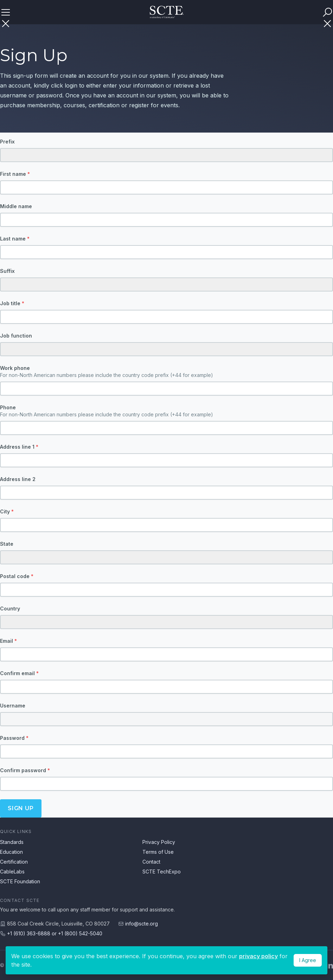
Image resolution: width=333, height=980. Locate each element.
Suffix (7, 271)
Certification (14, 862)
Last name (15, 239)
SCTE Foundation (20, 881)
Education (11, 852)
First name (15, 174)
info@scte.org (142, 924)
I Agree (308, 960)
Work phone (166, 372)
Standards (12, 842)
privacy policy (258, 956)
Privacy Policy (159, 842)
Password (14, 738)
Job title (12, 303)
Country (10, 609)
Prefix (7, 142)
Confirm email (19, 673)
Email (8, 641)
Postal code (17, 576)
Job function (16, 336)
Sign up (21, 808)
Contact (151, 862)
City (7, 511)
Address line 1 (19, 447)
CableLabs (12, 872)
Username (13, 706)
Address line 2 (18, 479)
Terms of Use (158, 852)
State (7, 544)
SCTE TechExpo (162, 872)
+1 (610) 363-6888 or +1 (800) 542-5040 (55, 933)
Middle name (16, 206)
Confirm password (25, 770)
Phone (166, 411)
